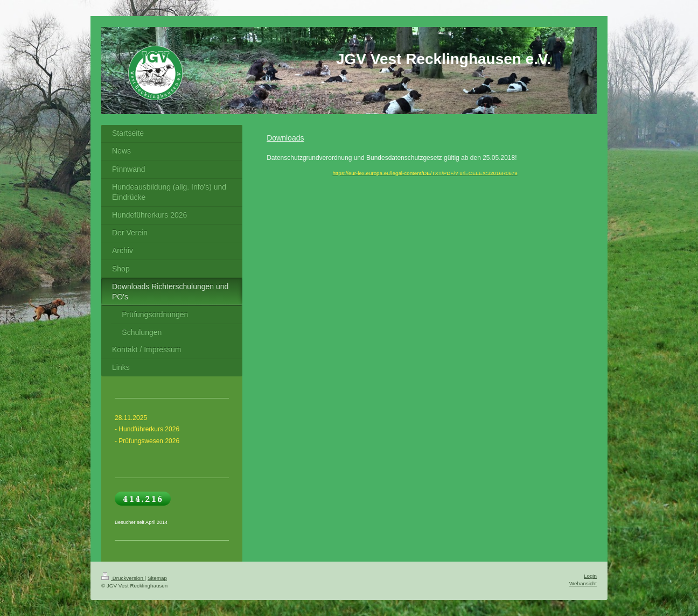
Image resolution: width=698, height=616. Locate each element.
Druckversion (123, 578)
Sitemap (157, 578)
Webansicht (583, 583)
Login (590, 576)
